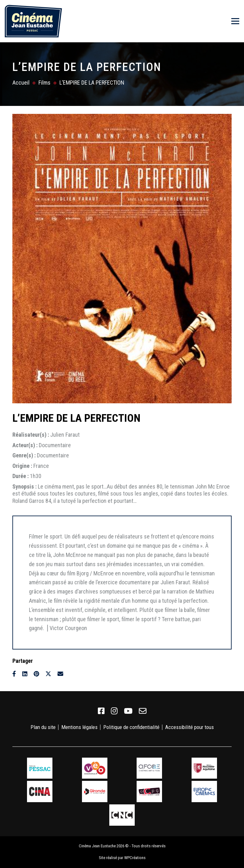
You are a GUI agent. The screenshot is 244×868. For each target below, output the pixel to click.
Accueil (21, 83)
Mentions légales (79, 727)
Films (44, 83)
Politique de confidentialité (131, 727)
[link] (101, 711)
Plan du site (43, 727)
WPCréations (135, 858)
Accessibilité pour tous (190, 727)
